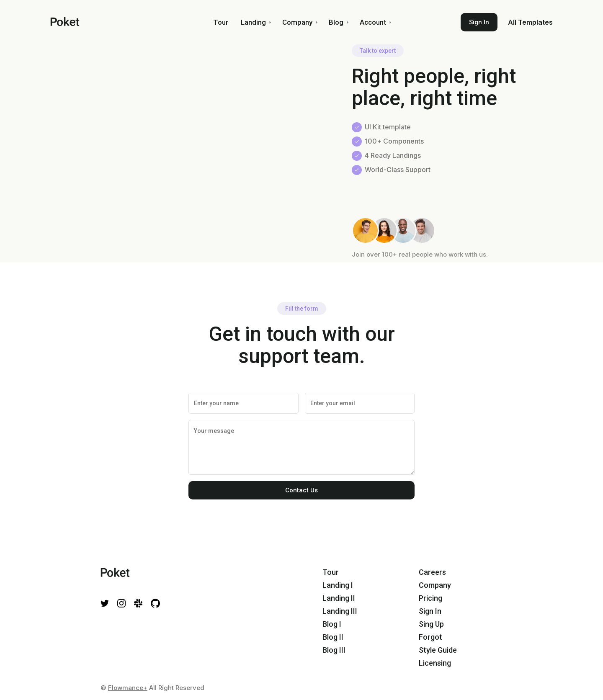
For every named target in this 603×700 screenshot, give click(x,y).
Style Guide (438, 650)
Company (435, 585)
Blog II (333, 637)
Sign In (479, 22)
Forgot (430, 637)
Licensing (435, 663)
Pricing (430, 598)
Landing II (339, 598)
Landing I (338, 585)
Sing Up (431, 624)
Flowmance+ (128, 688)
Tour (331, 572)
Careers (432, 572)
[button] (255, 22)
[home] (111, 22)
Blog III (334, 650)
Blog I (332, 624)
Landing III (340, 611)
